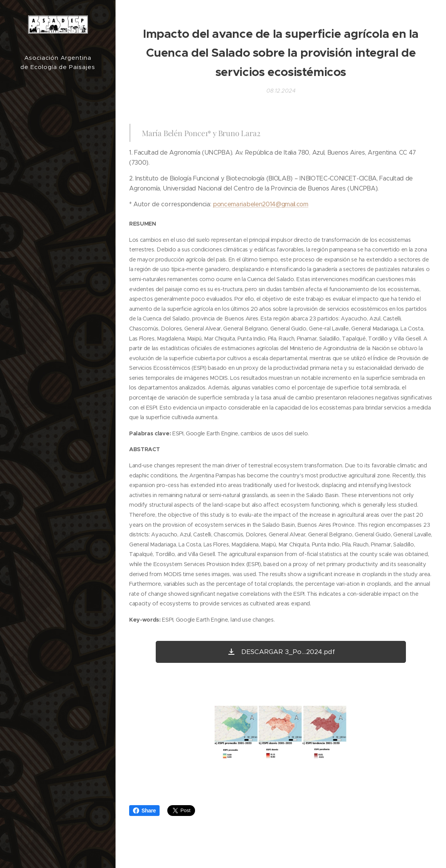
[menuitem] (58, 376)
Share (144, 811)
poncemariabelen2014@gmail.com (261, 204)
